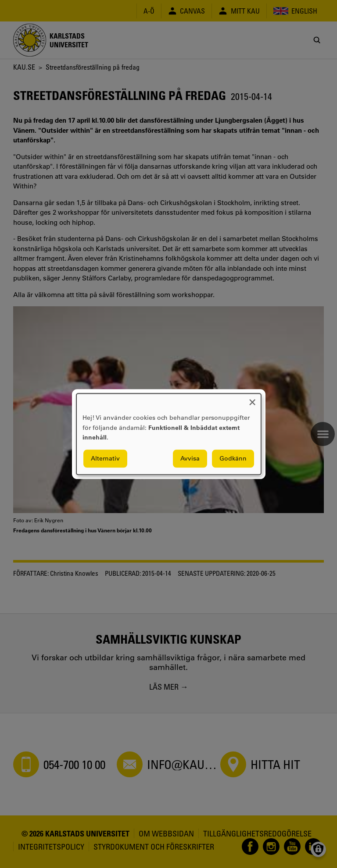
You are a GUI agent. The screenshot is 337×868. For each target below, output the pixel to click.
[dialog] (169, 434)
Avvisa (190, 458)
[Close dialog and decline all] (252, 399)
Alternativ (105, 458)
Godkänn (233, 458)
